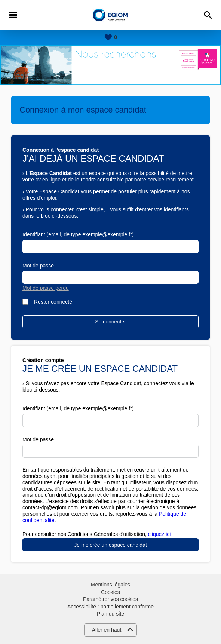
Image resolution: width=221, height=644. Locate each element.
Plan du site (110, 614)
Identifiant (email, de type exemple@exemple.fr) (78, 234)
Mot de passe (38, 266)
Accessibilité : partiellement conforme (110, 607)
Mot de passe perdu (46, 288)
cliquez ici (159, 534)
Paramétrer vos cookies (110, 599)
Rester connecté (53, 302)
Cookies (110, 592)
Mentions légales (110, 585)
